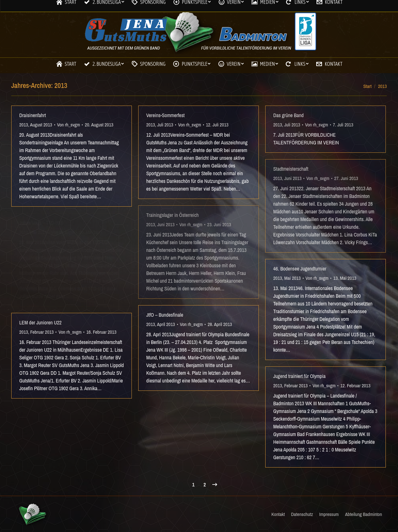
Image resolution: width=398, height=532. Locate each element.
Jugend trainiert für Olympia (299, 376)
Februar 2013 (42, 332)
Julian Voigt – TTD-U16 (41, 223)
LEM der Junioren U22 (40, 322)
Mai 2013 (38, 232)
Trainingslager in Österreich (173, 215)
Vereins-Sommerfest (165, 115)
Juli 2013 (165, 125)
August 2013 (41, 125)
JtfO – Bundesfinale (165, 315)
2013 (24, 125)
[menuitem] (66, 64)
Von (69, 125)
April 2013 (166, 324)
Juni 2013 (166, 224)
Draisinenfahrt (33, 115)
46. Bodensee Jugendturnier (300, 269)
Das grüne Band (288, 115)
